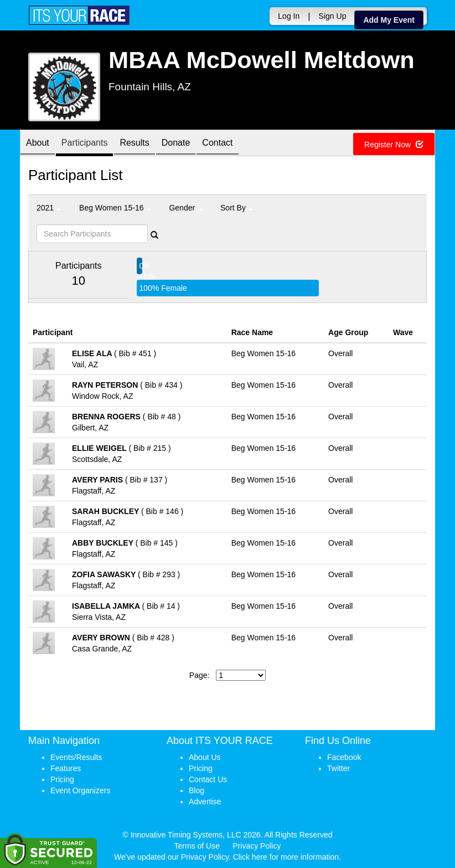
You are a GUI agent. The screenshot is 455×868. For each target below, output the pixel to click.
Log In (289, 16)
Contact (217, 144)
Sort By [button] (237, 208)
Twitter (338, 768)
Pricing (62, 779)
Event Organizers (80, 790)
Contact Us (208, 779)
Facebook (344, 757)
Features (66, 768)
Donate (176, 144)
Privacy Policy (257, 846)
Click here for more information (286, 857)
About (38, 144)
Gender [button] (186, 208)
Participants (85, 144)
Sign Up (333, 16)
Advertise (205, 802)
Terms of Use (197, 846)
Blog (197, 790)
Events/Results (76, 757)
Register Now (394, 145)
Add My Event (389, 20)
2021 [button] (49, 208)
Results (134, 144)
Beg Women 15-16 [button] (115, 208)
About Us (205, 757)
